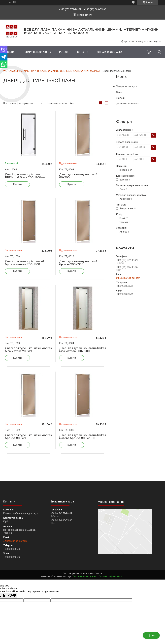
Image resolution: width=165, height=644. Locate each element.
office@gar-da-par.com (128, 278)
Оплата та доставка (110, 52)
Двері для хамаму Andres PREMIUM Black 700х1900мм (25, 176)
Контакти (82, 52)
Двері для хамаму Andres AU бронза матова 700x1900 (25, 263)
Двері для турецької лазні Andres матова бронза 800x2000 (83, 437)
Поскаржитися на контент (85, 576)
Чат (151, 635)
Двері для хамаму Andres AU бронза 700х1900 (79, 263)
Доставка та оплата (128, 104)
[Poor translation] (12, 596)
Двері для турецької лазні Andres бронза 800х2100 (28, 437)
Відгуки (120, 98)
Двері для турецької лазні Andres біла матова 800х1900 (83, 350)
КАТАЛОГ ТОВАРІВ (18, 71)
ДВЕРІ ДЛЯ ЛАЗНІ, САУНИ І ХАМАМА (80, 71)
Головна (9, 52)
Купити (17, 184)
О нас (119, 92)
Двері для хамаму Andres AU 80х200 (79, 176)
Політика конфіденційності (112, 576)
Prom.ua (98, 573)
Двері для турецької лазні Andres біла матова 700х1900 (28, 350)
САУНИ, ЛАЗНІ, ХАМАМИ (44, 71)
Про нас (63, 52)
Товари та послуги (35, 52)
